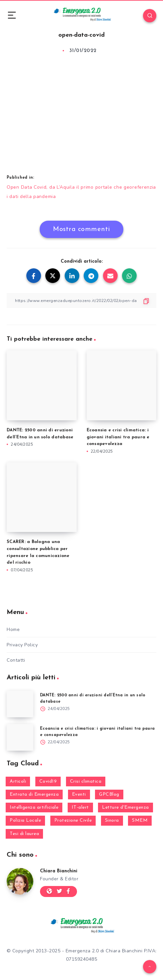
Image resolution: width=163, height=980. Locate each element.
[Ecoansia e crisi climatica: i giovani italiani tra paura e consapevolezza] (20, 737)
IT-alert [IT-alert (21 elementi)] (80, 807)
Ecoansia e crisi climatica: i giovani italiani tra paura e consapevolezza (118, 437)
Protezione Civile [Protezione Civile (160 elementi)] (73, 820)
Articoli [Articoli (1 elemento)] (18, 781)
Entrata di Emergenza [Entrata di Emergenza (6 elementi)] (34, 794)
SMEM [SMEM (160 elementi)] (140, 820)
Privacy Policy (22, 645)
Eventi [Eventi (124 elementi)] (79, 794)
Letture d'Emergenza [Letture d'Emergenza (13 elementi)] (125, 807)
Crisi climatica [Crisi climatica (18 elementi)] (86, 781)
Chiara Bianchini (59, 871)
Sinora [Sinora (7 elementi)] (112, 820)
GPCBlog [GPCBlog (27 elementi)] (109, 794)
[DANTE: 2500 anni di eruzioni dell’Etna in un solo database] (20, 704)
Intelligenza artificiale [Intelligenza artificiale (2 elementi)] (34, 807)
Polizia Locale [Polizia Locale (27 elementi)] (25, 820)
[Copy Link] (81, 300)
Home (13, 629)
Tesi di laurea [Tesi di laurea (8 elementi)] (24, 834)
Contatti (16, 660)
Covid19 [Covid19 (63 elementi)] (48, 781)
